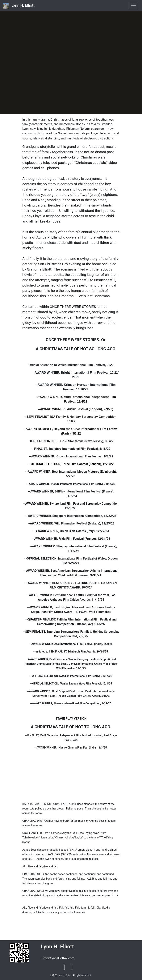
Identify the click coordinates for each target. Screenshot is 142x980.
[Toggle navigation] (134, 6)
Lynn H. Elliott (19, 6)
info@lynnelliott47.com (59, 958)
